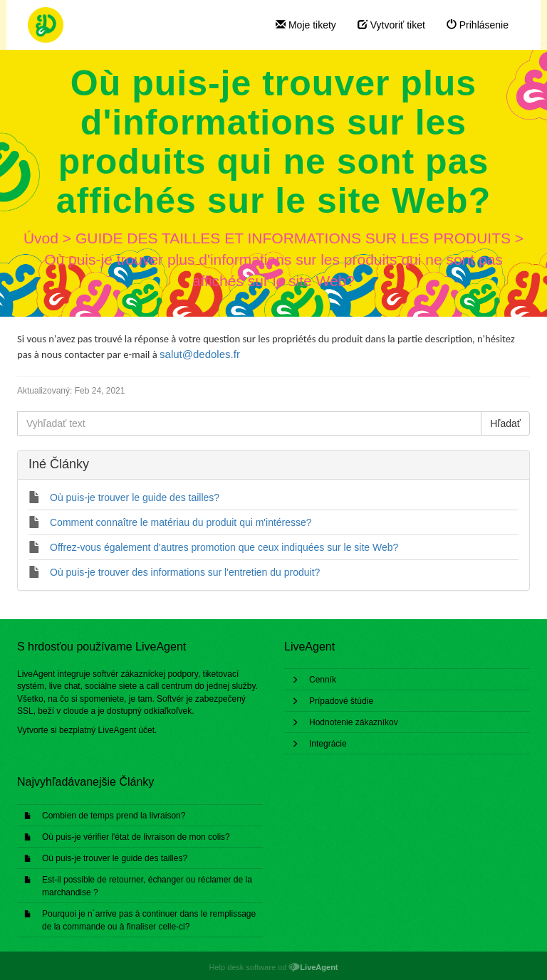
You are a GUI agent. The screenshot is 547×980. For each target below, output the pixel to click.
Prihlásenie (478, 25)
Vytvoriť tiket (391, 25)
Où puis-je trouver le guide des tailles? (115, 858)
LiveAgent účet (126, 730)
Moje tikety (306, 25)
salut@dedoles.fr (200, 354)
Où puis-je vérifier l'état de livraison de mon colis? (136, 837)
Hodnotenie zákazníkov (354, 722)
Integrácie (328, 744)
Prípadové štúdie (341, 701)
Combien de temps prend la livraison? (114, 816)
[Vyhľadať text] (249, 423)
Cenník (323, 680)
